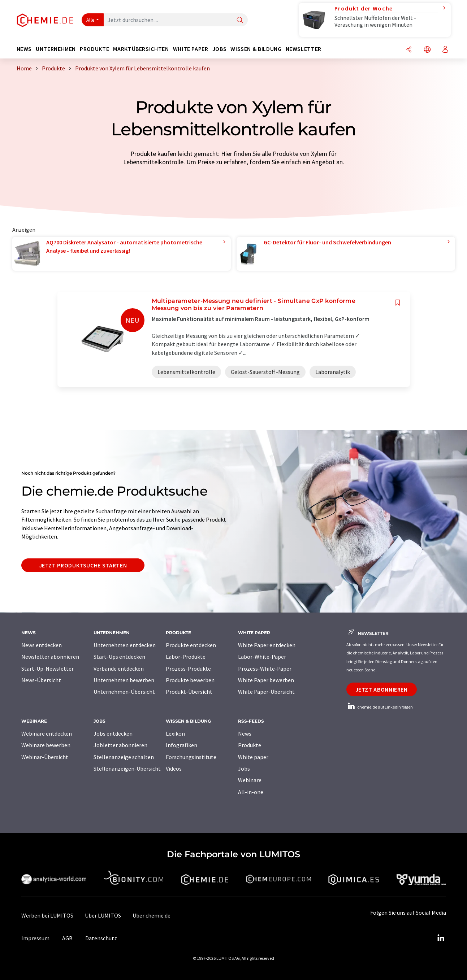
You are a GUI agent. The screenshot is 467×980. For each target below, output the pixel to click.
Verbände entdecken (119, 668)
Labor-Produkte (186, 657)
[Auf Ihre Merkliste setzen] (398, 303)
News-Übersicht (41, 680)
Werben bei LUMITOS (47, 915)
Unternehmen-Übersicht (124, 692)
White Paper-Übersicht (266, 692)
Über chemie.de (152, 915)
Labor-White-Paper (262, 657)
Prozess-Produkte (188, 668)
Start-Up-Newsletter (47, 668)
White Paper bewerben (266, 680)
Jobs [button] (220, 49)
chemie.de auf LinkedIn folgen (380, 707)
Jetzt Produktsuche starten (83, 565)
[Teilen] (409, 50)
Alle (91, 20)
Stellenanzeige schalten (124, 757)
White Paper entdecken (267, 645)
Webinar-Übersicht (45, 757)
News (245, 733)
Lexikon (175, 733)
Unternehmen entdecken (125, 645)
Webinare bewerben (46, 745)
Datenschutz (101, 938)
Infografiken (181, 745)
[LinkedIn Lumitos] (441, 938)
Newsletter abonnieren (50, 657)
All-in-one (251, 792)
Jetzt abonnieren (382, 689)
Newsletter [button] (304, 49)
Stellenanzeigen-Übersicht (127, 768)
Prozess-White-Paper (265, 668)
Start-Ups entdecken (119, 657)
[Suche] (240, 20)
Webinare (250, 780)
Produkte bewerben (190, 680)
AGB (67, 938)
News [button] (24, 49)
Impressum (35, 938)
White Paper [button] (191, 49)
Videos (174, 768)
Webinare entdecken (47, 733)
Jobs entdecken (113, 733)
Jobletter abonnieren (120, 745)
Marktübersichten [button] (141, 49)
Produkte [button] (94, 49)
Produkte (250, 745)
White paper (253, 757)
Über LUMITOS (103, 915)
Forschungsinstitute (191, 757)
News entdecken (42, 645)
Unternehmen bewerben (124, 680)
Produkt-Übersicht (189, 692)
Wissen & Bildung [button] (256, 49)
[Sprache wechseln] (427, 50)
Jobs (244, 768)
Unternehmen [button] (56, 49)
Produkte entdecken (191, 645)
